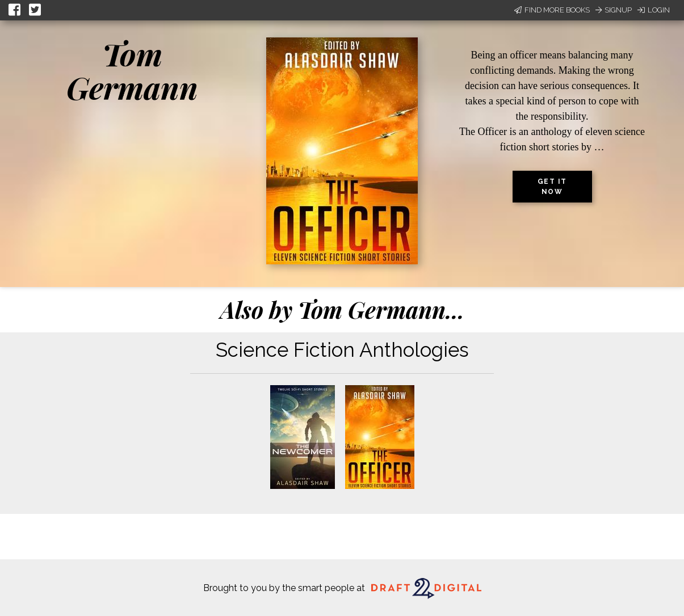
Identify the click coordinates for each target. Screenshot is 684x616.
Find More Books (552, 10)
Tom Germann (132, 71)
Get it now (552, 187)
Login (654, 10)
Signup (614, 10)
